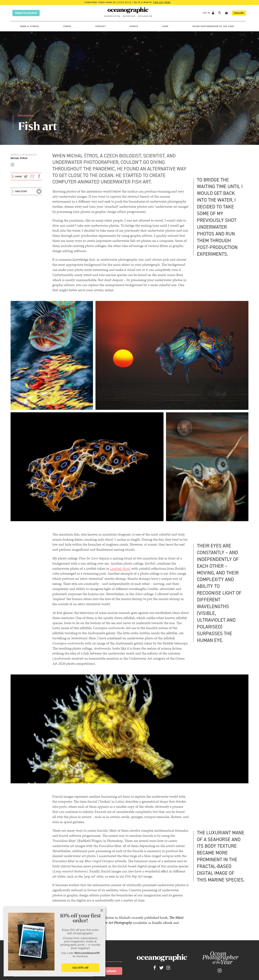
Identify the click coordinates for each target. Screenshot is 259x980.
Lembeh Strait (120, 568)
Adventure (129, 16)
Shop (165, 26)
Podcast (101, 26)
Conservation (112, 16)
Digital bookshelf (26, 13)
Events (134, 26)
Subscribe (237, 13)
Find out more (162, 2)
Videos (67, 26)
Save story (21, 191)
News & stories (30, 26)
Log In (203, 13)
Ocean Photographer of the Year (213, 26)
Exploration (145, 16)
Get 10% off (80, 968)
